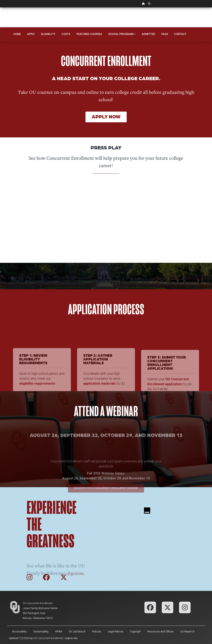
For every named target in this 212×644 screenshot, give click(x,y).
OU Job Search (77, 632)
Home (17, 34)
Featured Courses (89, 34)
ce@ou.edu (71, 638)
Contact (180, 34)
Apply (31, 34)
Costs (66, 34)
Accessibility (19, 632)
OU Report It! (187, 632)
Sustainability (41, 632)
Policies (97, 632)
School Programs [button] (121, 34)
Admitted (148, 34)
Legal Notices (116, 632)
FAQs (165, 34)
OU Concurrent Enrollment (38, 603)
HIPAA (59, 632)
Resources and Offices (160, 632)
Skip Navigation (0, 8)
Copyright (135, 632)
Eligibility (48, 34)
